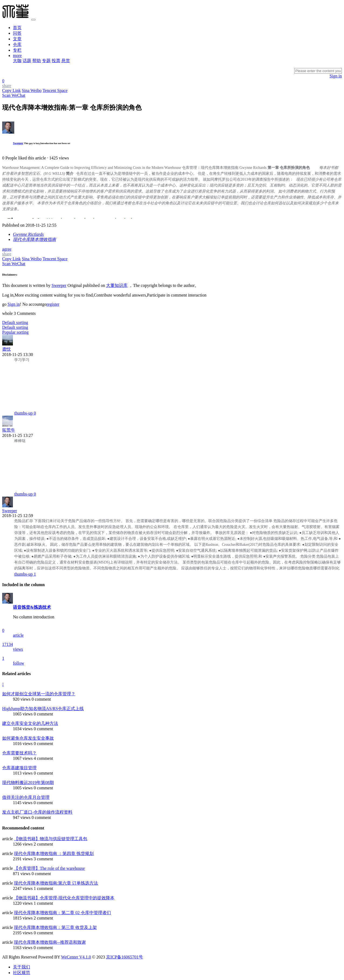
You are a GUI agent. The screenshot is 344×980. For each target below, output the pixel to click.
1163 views (23, 948)
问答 (17, 33)
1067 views (23, 758)
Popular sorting (15, 332)
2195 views (23, 933)
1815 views (23, 918)
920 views (22, 699)
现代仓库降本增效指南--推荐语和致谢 (50, 942)
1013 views (23, 773)
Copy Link (11, 90)
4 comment (43, 758)
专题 (46, 61)
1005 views (23, 788)
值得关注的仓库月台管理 (26, 797)
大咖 (17, 61)
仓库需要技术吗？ (19, 753)
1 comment (43, 888)
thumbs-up (25, 413)
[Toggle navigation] (33, 20)
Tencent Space (55, 90)
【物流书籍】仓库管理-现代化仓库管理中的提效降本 (64, 898)
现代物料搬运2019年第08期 (28, 783)
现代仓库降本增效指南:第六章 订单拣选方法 (56, 883)
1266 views (23, 844)
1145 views (23, 803)
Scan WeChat (14, 95)
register (53, 304)
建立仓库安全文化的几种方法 (30, 723)
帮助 (37, 61)
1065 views (23, 714)
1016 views (23, 744)
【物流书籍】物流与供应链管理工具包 (51, 839)
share (7, 254)
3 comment (43, 859)
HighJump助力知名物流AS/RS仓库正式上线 (43, 709)
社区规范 (22, 973)
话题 (27, 61)
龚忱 (6, 349)
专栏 (17, 50)
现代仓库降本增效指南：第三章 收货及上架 (55, 927)
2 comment (43, 844)
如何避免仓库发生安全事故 (28, 738)
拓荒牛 (9, 430)
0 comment (41, 699)
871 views (22, 874)
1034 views (23, 729)
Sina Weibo (32, 90)
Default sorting (15, 327)
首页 (17, 28)
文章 (17, 39)
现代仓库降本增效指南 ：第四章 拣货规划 (54, 854)
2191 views (23, 859)
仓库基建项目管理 (19, 768)
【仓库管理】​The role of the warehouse (49, 868)
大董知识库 (117, 285)
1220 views (23, 903)
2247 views (23, 888)
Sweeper (18, 143)
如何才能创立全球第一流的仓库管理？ (39, 694)
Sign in (336, 76)
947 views (22, 817)
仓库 (17, 44)
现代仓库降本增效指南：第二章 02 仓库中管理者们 (62, 913)
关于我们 (22, 967)
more (17, 56)
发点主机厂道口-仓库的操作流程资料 (37, 812)
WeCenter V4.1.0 (76, 957)
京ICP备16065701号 (124, 957)
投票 (56, 61)
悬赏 (66, 61)
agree (7, 249)
